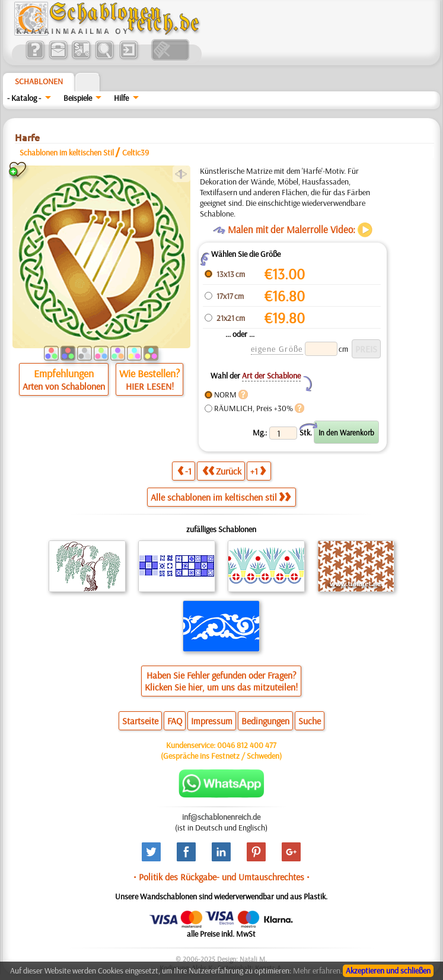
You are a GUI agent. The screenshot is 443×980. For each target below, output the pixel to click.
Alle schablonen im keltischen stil (221, 497)
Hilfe (121, 98)
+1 (258, 471)
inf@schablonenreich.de (221, 817)
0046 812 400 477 (247, 745)
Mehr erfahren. (318, 971)
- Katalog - (24, 98)
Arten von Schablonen (64, 386)
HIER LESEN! (150, 386)
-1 (184, 471)
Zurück (222, 471)
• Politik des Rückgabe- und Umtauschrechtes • (222, 877)
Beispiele (78, 98)
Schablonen (39, 81)
